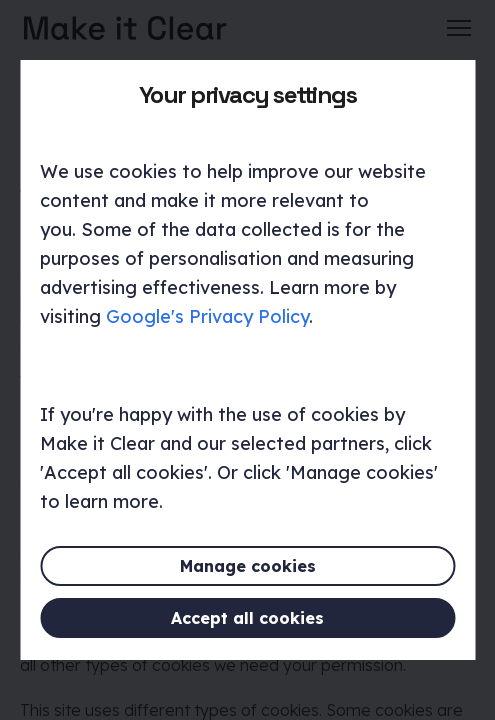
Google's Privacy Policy (207, 316)
